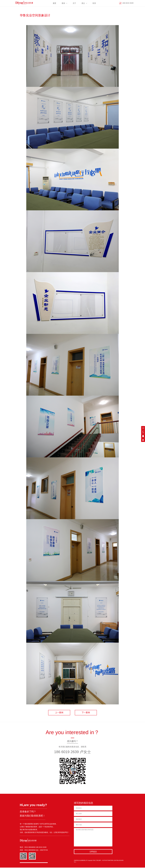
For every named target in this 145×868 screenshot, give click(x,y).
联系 (94, 3)
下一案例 (87, 713)
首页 (54, 3)
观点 (84, 3)
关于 (74, 3)
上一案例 (58, 713)
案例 (64, 3)
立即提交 (93, 852)
